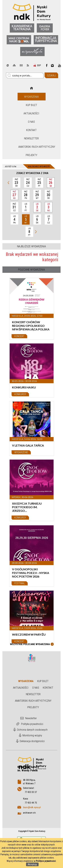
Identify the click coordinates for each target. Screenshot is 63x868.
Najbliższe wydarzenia (32, 246)
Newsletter (31, 138)
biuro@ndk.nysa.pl (32, 807)
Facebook (47, 65)
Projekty (32, 155)
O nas (31, 122)
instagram (52, 65)
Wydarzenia (31, 97)
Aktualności (31, 113)
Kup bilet (32, 105)
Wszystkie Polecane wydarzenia (30, 644)
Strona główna (32, 88)
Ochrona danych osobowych (32, 730)
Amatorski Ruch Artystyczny (32, 147)
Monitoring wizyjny (32, 735)
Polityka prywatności (32, 724)
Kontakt (31, 130)
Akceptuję (32, 864)
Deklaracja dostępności (32, 741)
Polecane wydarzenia (32, 270)
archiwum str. (30, 813)
